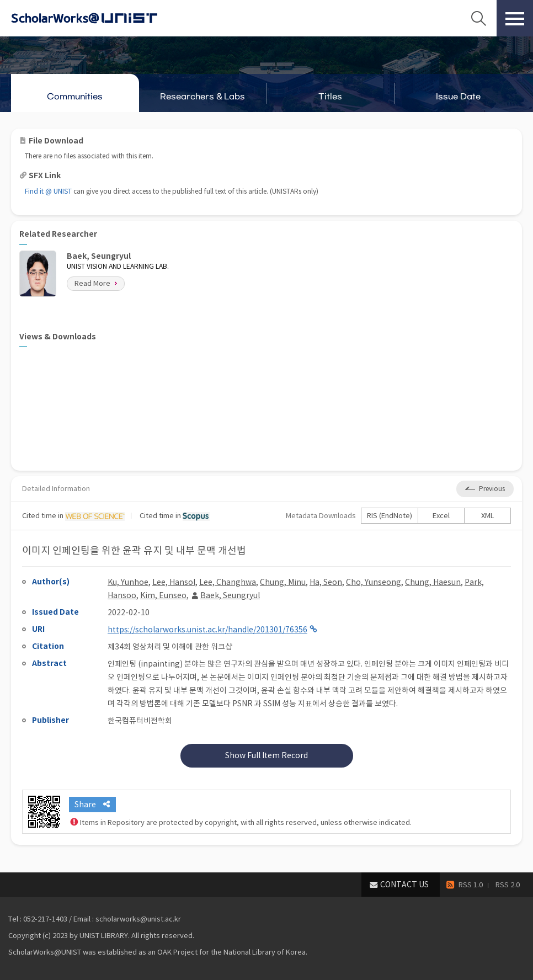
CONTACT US (404, 885)
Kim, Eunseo (163, 595)
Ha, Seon (326, 582)
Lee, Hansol (174, 582)
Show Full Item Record (266, 755)
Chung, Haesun (433, 582)
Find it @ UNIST (48, 191)
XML (488, 516)
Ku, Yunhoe (128, 582)
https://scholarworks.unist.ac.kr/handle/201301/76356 (207, 630)
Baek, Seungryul (230, 595)
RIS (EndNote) (390, 516)
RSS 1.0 (471, 885)
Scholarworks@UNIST (102, 18)
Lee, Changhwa (228, 582)
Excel (441, 516)
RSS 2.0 (508, 885)
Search (478, 18)
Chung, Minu (283, 582)
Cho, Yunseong (374, 582)
